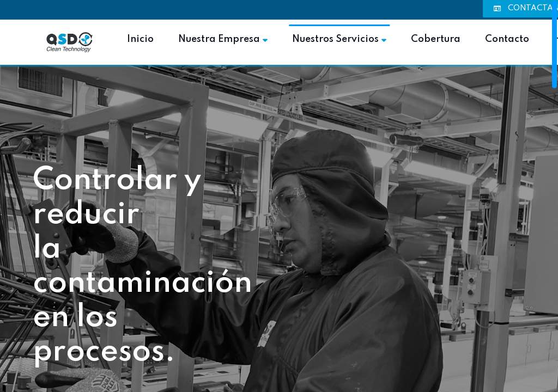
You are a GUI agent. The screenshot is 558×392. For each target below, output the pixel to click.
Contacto (507, 39)
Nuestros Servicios (339, 39)
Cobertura (436, 39)
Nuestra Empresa (223, 39)
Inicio (140, 39)
